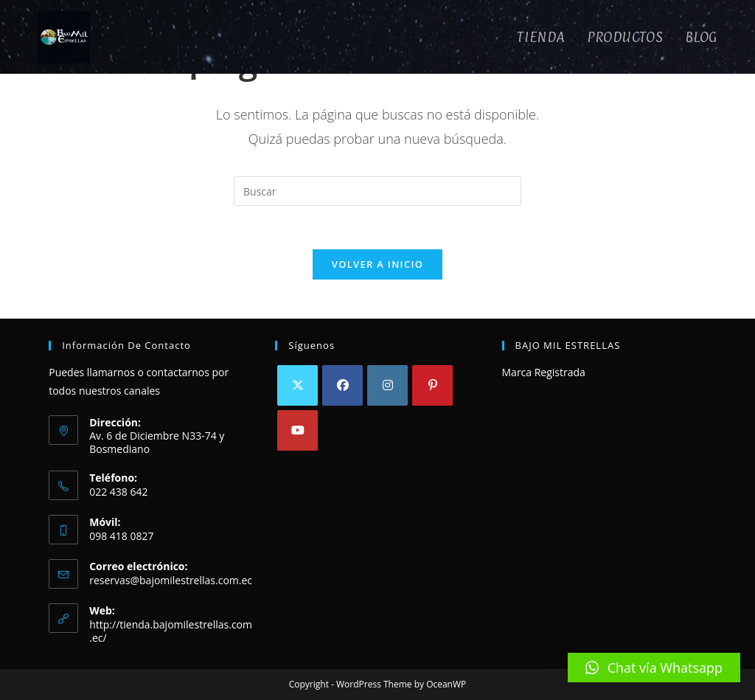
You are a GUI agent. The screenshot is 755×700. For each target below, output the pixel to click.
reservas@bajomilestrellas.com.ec (171, 580)
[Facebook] (342, 385)
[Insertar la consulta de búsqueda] (377, 191)
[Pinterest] (432, 385)
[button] (654, 668)
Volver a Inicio (377, 266)
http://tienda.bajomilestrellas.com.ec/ (171, 631)
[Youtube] (298, 430)
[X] (298, 385)
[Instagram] (387, 385)
